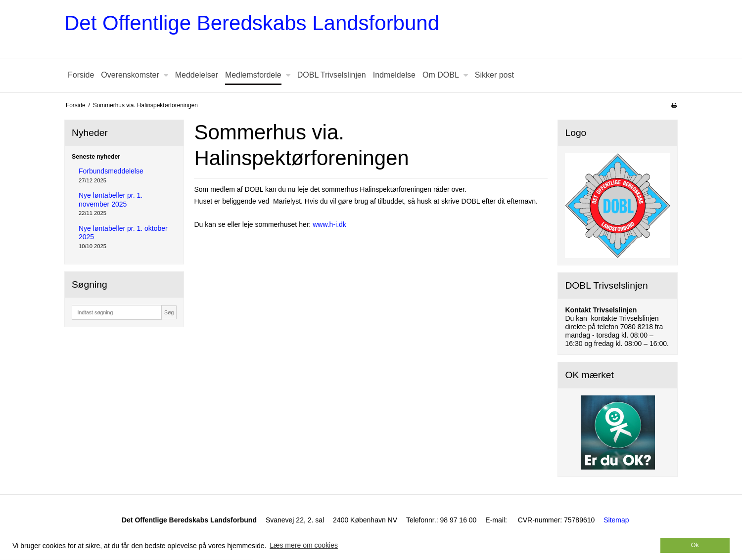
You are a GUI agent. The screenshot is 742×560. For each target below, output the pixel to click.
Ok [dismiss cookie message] (695, 545)
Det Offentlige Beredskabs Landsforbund (252, 23)
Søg (169, 312)
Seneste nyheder (96, 157)
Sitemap (616, 520)
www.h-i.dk (329, 224)
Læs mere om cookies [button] (304, 545)
